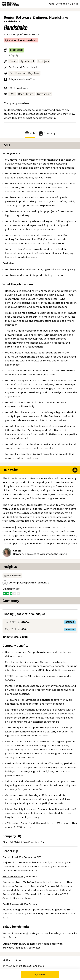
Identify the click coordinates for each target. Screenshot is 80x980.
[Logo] (11, 4)
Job (30, 133)
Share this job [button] (12, 960)
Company (47, 133)
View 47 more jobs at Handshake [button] (23, 966)
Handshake (59, 17)
